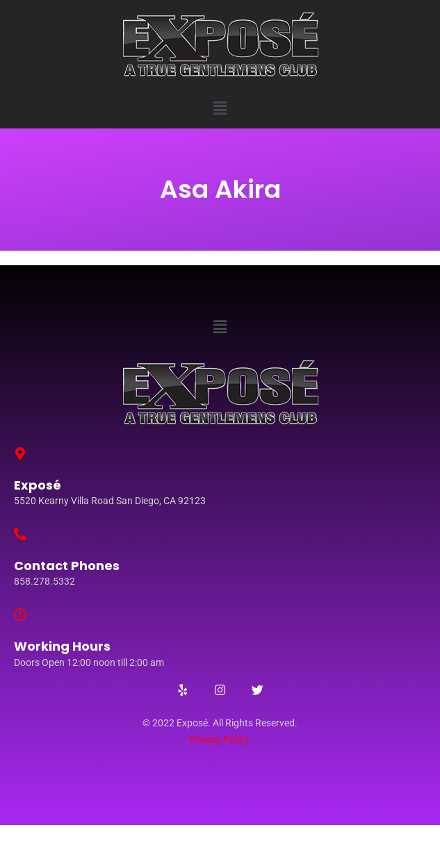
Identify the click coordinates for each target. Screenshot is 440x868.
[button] (220, 108)
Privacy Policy (219, 740)
